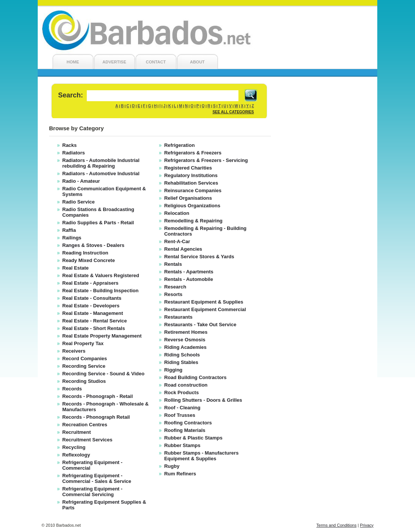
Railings (72, 238)
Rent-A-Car (177, 241)
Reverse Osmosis (185, 340)
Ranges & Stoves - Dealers (93, 245)
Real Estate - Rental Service (95, 321)
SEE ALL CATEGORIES (233, 112)
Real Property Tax (83, 343)
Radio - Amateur (81, 181)
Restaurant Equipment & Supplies (204, 302)
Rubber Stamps (182, 445)
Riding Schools (182, 355)
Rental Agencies (183, 249)
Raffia (69, 230)
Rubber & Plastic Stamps (193, 438)
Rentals (173, 264)
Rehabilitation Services (191, 183)
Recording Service (84, 366)
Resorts (173, 294)
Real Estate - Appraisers (90, 283)
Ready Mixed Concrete (88, 260)
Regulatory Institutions (191, 175)
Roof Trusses (180, 415)
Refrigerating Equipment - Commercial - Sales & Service (97, 478)
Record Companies (85, 359)
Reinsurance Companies (193, 190)
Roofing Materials (185, 430)
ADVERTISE (115, 62)
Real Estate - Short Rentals (94, 328)
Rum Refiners (180, 474)
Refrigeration (179, 145)
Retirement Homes (186, 332)
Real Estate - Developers (91, 306)
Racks (69, 145)
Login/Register (359, 10)
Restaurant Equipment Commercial (205, 309)
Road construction (186, 385)
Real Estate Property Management (102, 336)
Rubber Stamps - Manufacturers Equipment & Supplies (201, 456)
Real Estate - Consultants (92, 298)
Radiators (74, 153)
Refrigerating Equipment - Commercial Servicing (92, 492)
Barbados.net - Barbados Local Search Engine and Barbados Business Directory (207, 30)
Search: (71, 95)
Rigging (173, 370)
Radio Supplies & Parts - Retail (98, 223)
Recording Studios (84, 381)
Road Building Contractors (195, 377)
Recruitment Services (87, 440)
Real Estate (75, 268)
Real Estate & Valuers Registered (101, 275)
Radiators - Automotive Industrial (101, 173)
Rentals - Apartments (189, 272)
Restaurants (178, 317)
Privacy (367, 525)
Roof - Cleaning (182, 408)
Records (72, 389)
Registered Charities (188, 168)
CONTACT (156, 62)
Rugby (172, 466)
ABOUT (197, 62)
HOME (73, 62)
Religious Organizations (192, 206)
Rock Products (181, 392)
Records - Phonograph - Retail (98, 396)
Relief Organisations (188, 198)
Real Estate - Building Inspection (100, 291)
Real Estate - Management (93, 313)
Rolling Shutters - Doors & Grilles (203, 400)
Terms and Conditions (337, 525)
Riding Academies (185, 347)
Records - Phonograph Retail (96, 417)
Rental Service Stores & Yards (199, 257)
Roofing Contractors (188, 423)
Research (175, 287)
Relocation (177, 213)
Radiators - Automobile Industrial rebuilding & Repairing (101, 163)
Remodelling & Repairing (193, 221)
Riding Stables (181, 362)
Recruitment (77, 432)
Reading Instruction (85, 253)
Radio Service (78, 202)
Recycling (74, 447)
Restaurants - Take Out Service (200, 325)
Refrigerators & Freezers (193, 153)
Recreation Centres (85, 425)
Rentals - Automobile (189, 279)
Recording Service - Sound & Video (103, 374)
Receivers (74, 351)
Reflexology (76, 455)
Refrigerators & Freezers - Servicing (206, 160)
